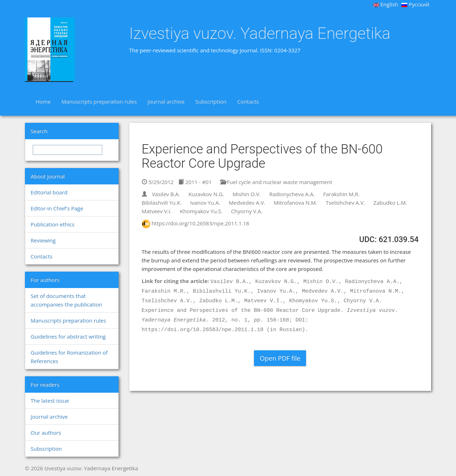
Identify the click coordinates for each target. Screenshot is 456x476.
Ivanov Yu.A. (205, 203)
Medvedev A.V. (247, 203)
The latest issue (50, 401)
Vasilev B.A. (166, 194)
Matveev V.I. (157, 211)
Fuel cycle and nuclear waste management (276, 182)
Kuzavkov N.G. (206, 194)
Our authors (46, 433)
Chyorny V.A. (247, 211)
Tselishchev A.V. (345, 203)
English (386, 4)
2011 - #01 (195, 182)
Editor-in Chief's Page (57, 208)
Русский (415, 4)
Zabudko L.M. (390, 203)
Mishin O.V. (247, 194)
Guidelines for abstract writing (68, 336)
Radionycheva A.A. (292, 194)
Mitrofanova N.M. (295, 203)
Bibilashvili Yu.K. (162, 203)
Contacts (248, 101)
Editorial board (49, 192)
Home (43, 101)
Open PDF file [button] (280, 358)
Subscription (211, 101)
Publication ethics (53, 224)
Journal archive (166, 101)
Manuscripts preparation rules (99, 101)
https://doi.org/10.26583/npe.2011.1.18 (200, 223)
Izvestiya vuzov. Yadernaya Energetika (260, 33)
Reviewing (43, 240)
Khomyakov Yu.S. (201, 211)
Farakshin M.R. (341, 194)
